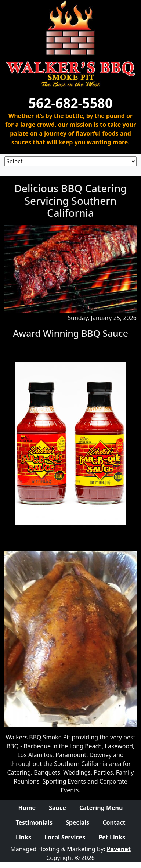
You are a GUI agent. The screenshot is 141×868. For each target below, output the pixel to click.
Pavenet (119, 849)
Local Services (65, 837)
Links (23, 837)
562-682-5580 (71, 103)
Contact (114, 822)
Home (27, 808)
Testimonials (34, 822)
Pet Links (112, 837)
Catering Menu (101, 808)
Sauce (57, 808)
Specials (77, 822)
